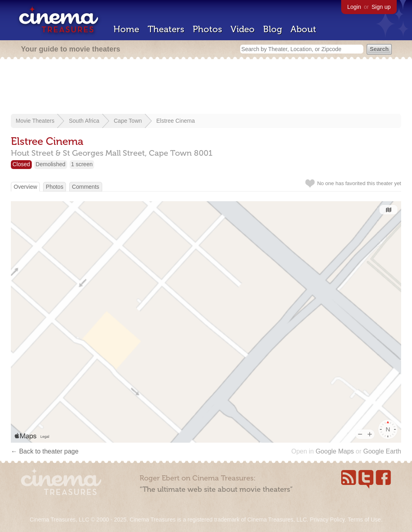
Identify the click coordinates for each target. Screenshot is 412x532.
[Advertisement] (206, 87)
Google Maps (335, 451)
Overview (25, 187)
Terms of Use (364, 520)
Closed (21, 164)
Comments (86, 187)
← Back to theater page (45, 451)
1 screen (82, 164)
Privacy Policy (327, 520)
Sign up (381, 7)
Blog (273, 29)
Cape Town (128, 121)
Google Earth (382, 451)
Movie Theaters (35, 121)
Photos (207, 29)
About (303, 29)
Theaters (166, 29)
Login (354, 7)
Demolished (51, 164)
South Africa (84, 121)
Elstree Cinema (176, 121)
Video (243, 29)
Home (126, 29)
